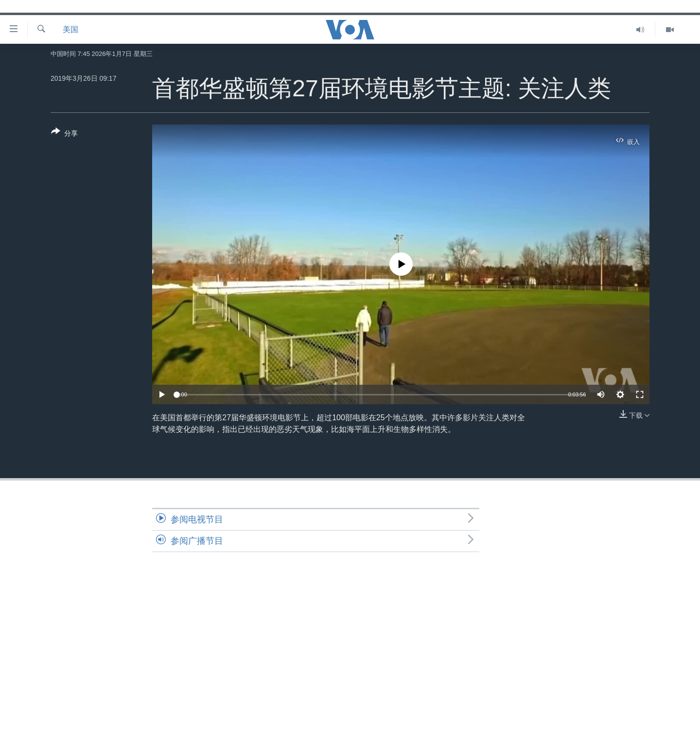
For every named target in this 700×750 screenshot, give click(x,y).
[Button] (64, 134)
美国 (70, 29)
